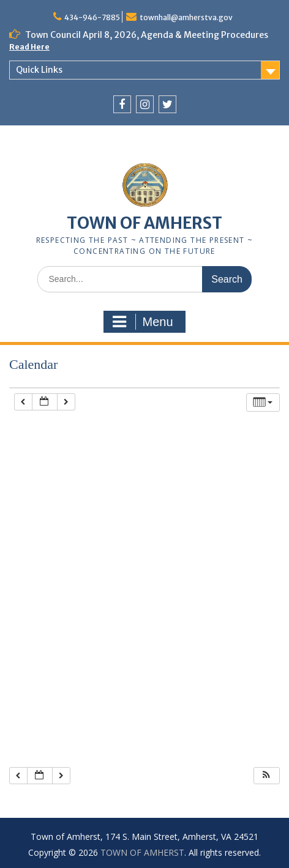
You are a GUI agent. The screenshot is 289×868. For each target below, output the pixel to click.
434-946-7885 (92, 17)
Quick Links (39, 70)
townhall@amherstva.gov (186, 17)
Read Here (29, 47)
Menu (143, 322)
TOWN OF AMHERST (144, 223)
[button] (266, 776)
